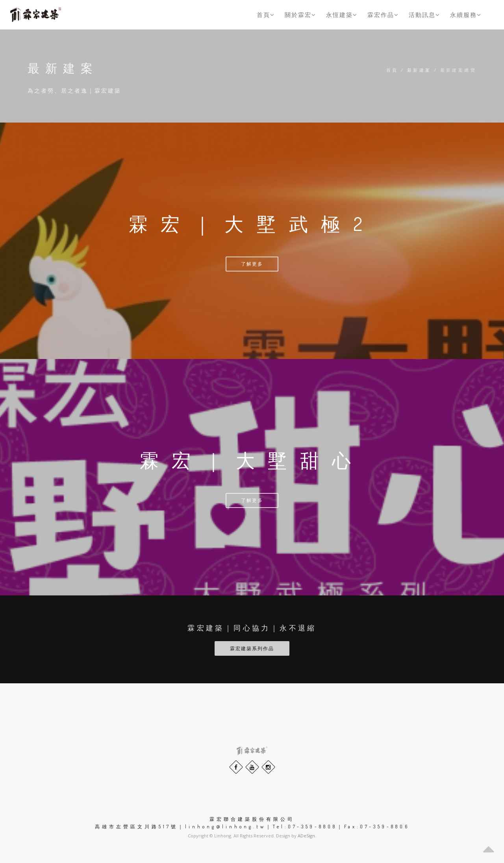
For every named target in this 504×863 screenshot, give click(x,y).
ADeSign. (307, 836)
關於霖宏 (300, 15)
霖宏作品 (383, 15)
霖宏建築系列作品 (252, 648)
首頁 (266, 15)
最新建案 (419, 70)
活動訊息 (424, 15)
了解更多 (252, 264)
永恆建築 (342, 15)
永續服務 (466, 15)
